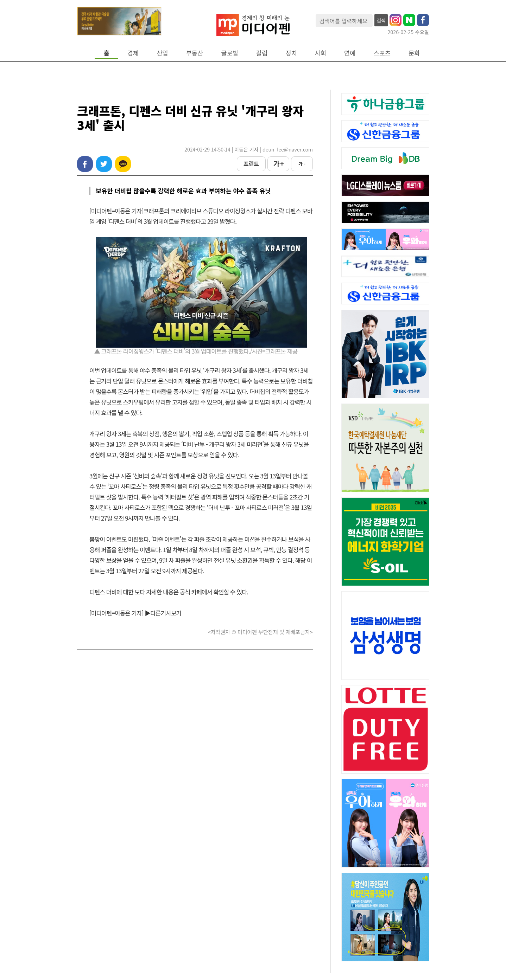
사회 (321, 53)
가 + (278, 163)
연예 (350, 53)
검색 (381, 20)
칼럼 (262, 53)
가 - (302, 164)
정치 (291, 53)
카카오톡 (123, 164)
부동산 (195, 53)
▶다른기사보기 (163, 613)
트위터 (104, 164)
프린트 (251, 163)
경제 (133, 53)
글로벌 (230, 53)
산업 (162, 53)
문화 (414, 53)
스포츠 (382, 53)
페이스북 (85, 164)
